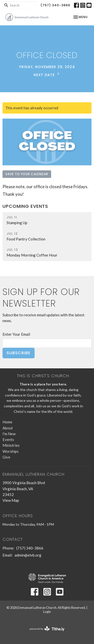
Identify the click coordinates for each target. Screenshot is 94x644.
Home (7, 422)
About (8, 428)
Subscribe (19, 353)
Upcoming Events (25, 206)
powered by (47, 629)
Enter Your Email (16, 334)
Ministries (11, 445)
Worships (11, 451)
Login (47, 612)
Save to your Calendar (27, 174)
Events (8, 439)
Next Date (47, 74)
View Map (11, 500)
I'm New (9, 434)
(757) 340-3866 (55, 5)
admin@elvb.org (28, 555)
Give (6, 457)
